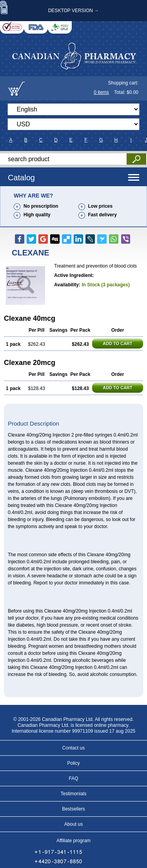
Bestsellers (73, 809)
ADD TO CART (118, 343)
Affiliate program (73, 841)
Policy (73, 763)
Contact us (73, 748)
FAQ (73, 778)
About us (73, 824)
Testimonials (73, 794)
